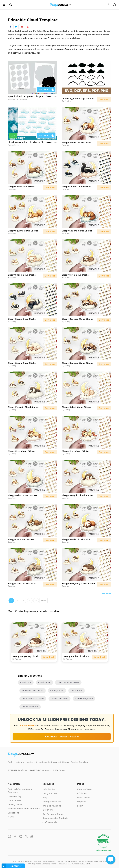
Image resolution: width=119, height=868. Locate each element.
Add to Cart (44, 90)
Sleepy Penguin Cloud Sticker (23, 405)
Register (81, 800)
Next (44, 599)
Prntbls (68, 99)
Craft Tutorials (50, 820)
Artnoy (67, 143)
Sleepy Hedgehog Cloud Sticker (78, 582)
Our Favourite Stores (53, 812)
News (11, 815)
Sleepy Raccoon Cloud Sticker (77, 317)
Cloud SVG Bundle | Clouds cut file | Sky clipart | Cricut (26, 141)
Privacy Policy (15, 803)
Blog (45, 796)
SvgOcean (15, 143)
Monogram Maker (52, 800)
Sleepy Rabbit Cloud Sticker (76, 405)
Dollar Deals (84, 796)
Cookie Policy (15, 794)
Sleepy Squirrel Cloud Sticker (23, 229)
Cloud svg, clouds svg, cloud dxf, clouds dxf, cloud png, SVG (79, 97)
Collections (13, 811)
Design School (50, 791)
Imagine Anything (52, 804)
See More (106, 592)
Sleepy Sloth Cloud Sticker (22, 185)
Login (80, 804)
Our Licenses (14, 799)
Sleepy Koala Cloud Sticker (22, 582)
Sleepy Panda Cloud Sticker (76, 141)
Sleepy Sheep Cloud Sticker (22, 273)
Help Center (49, 787)
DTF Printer (48, 808)
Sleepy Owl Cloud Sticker (21, 537)
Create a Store (84, 787)
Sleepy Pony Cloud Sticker (21, 449)
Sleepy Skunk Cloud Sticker (76, 185)
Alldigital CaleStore (19, 99)
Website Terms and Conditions (24, 807)
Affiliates (82, 791)
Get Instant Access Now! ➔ (62, 735)
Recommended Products (55, 816)
